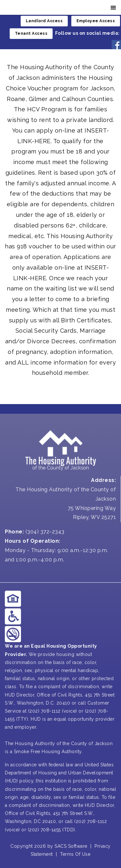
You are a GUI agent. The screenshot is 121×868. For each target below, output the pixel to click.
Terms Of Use (75, 854)
